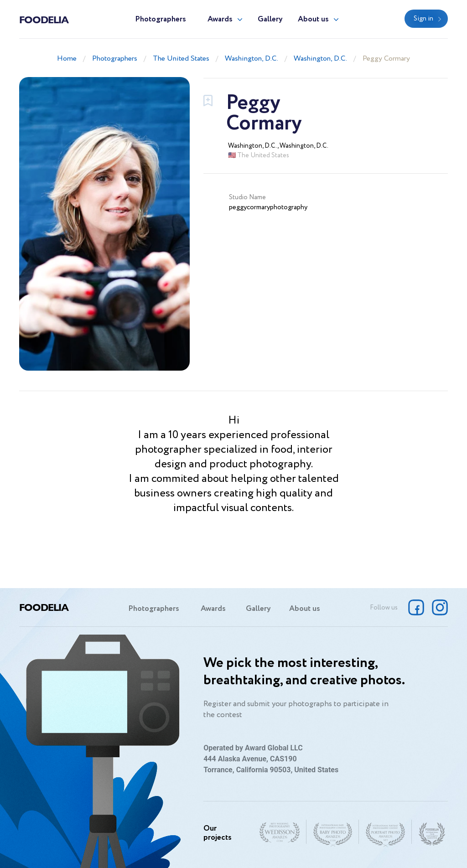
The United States (181, 59)
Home (67, 59)
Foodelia (44, 19)
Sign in (423, 19)
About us (313, 19)
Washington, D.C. (252, 59)
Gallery (270, 19)
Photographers (161, 19)
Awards (220, 19)
